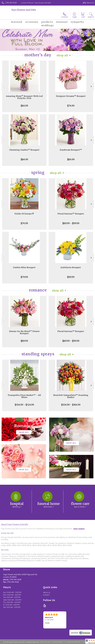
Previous (3, 86)
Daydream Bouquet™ (71, 150)
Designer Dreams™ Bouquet (71, 96)
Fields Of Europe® (24, 214)
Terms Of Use (45, 642)
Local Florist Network (73, 642)
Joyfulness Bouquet (71, 267)
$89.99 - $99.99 (71, 223)
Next (92, 86)
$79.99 (24, 277)
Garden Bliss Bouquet (24, 267)
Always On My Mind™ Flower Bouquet (24, 332)
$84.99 (24, 106)
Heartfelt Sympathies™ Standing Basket (71, 396)
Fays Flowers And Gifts (24, 10)
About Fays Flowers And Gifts (15, 524)
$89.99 (24, 341)
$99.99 (71, 277)
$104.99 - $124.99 (24, 405)
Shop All (62, 55)
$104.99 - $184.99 (71, 405)
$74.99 (71, 106)
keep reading (79, 529)
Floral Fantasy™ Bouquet (71, 214)
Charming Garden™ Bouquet (24, 150)
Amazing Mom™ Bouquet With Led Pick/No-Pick (24, 97)
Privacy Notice (58, 642)
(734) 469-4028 (11, 3)
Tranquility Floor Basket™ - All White (24, 396)
